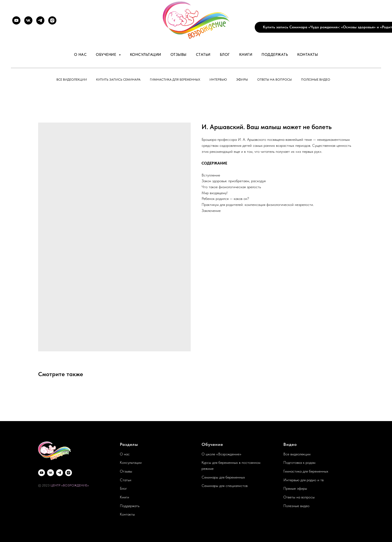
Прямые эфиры (295, 488)
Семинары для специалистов (225, 486)
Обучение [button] (107, 54)
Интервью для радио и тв (303, 480)
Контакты (308, 54)
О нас (80, 54)
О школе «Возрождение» (221, 454)
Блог (225, 54)
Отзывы (179, 54)
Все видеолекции (72, 80)
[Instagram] (52, 20)
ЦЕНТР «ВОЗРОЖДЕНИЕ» (70, 485)
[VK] (28, 20)
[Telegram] (40, 20)
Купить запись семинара (118, 80)
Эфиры (242, 80)
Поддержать (275, 54)
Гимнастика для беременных (175, 80)
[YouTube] (16, 20)
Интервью (218, 80)
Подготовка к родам (299, 462)
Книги (246, 54)
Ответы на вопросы (274, 80)
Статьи (203, 54)
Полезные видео (316, 80)
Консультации (146, 54)
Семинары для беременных (223, 477)
